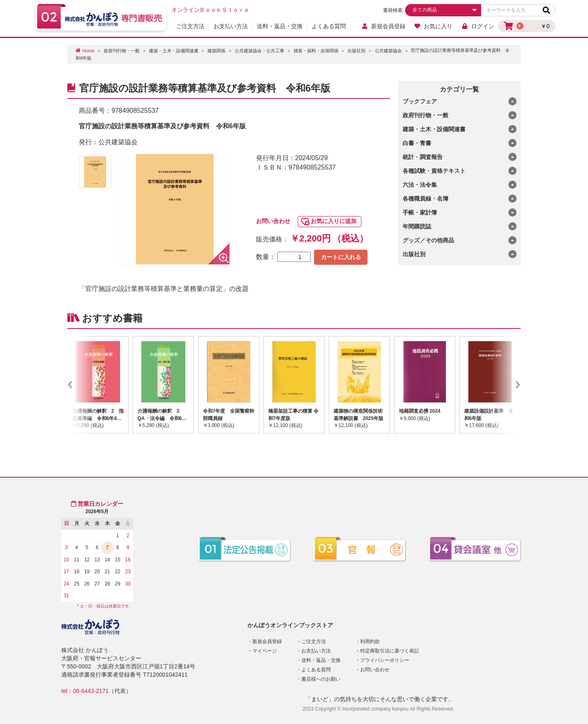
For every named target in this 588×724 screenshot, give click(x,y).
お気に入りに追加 (334, 221)
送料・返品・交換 (280, 26)
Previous (82, 385)
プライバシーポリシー (385, 660)
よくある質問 (329, 26)
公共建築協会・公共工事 (259, 51)
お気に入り (433, 26)
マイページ (265, 651)
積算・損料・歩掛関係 (316, 51)
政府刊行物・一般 (122, 51)
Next (506, 385)
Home (88, 51)
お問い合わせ (273, 221)
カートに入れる (341, 257)
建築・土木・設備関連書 (174, 51)
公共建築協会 (388, 51)
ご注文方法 (190, 26)
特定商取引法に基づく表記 (390, 651)
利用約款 (370, 641)
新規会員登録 (383, 26)
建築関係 (216, 51)
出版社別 (356, 51)
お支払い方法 (231, 26)
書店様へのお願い (321, 679)
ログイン (478, 26)
